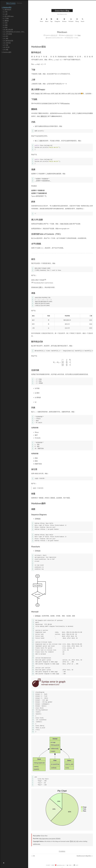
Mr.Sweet (71, 20)
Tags (51, 20)
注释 (45, 277)
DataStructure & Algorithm (85, 853)
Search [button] (82, 20)
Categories (57, 20)
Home (41, 20)
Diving (77, 20)
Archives (64, 20)
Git (33, 853)
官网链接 (38, 516)
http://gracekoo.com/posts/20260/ (50, 836)
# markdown (62, 849)
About (47, 20)
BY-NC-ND (74, 839)
